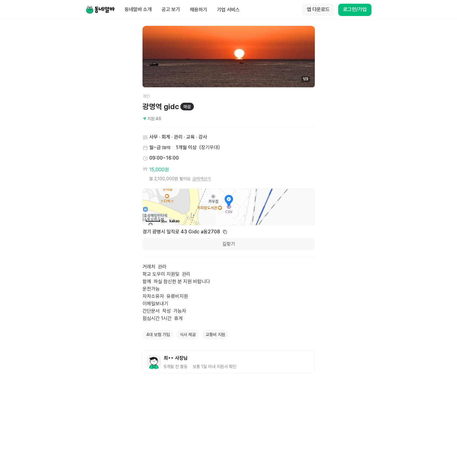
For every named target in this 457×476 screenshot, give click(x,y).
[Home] (100, 10)
